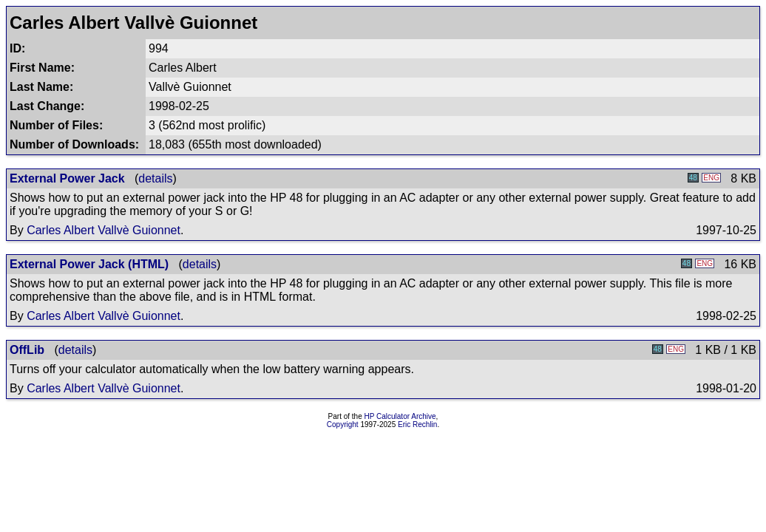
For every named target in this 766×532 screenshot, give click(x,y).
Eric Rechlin (417, 424)
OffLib (27, 350)
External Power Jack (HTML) (89, 264)
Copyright (343, 424)
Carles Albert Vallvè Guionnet (104, 230)
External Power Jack (67, 178)
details (155, 178)
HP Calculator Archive (400, 416)
